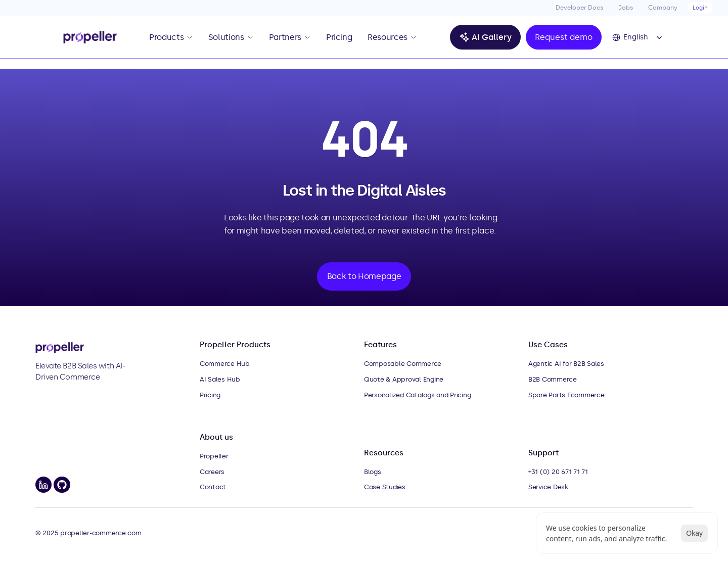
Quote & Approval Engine (404, 379)
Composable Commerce (403, 364)
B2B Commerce (553, 379)
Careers (212, 472)
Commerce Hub (225, 364)
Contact (213, 487)
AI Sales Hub (220, 379)
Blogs (373, 472)
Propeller (214, 456)
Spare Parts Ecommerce (566, 395)
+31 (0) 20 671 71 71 (558, 472)
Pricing (210, 395)
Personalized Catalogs (399, 395)
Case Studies (385, 487)
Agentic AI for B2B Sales (566, 364)
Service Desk (548, 487)
